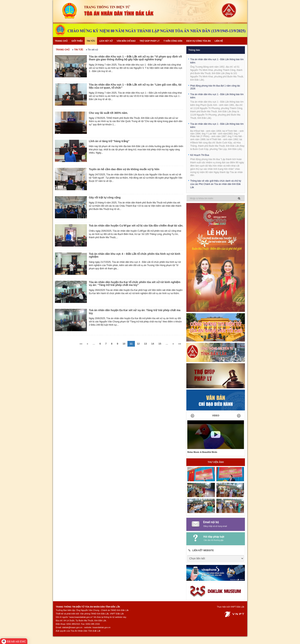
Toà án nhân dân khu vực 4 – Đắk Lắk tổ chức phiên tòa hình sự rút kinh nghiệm (135, 255)
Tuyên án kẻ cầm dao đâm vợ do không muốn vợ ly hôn (124, 169)
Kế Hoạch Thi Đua (200, 155)
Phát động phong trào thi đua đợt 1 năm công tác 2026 (215, 87)
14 (153, 344)
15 (160, 344)
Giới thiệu (77, 41)
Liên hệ (219, 41)
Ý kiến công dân (173, 41)
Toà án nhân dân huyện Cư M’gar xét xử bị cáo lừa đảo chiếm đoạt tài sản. (136, 226)
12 (138, 344)
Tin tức (91, 41)
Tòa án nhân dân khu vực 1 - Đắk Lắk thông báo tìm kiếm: (217, 61)
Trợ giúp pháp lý (150, 41)
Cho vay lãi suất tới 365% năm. (108, 113)
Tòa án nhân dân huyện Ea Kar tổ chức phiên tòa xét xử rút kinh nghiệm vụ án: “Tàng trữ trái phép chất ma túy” (135, 284)
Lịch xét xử (106, 41)
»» (180, 344)
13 (145, 344)
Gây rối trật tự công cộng (105, 197)
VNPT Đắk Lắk (237, 607)
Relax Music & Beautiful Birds (202, 452)
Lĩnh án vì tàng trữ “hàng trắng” (109, 141)
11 (131, 344)
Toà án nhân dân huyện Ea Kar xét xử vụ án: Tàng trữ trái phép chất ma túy (135, 312)
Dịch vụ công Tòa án (199, 41)
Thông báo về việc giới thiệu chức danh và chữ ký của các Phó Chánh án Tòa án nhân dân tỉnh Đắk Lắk (216, 184)
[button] (192, 416)
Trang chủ (61, 41)
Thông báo (194, 50)
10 (124, 344)
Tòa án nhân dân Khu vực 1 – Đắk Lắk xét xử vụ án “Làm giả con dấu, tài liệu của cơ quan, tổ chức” (135, 86)
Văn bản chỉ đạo (126, 41)
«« (81, 344)
